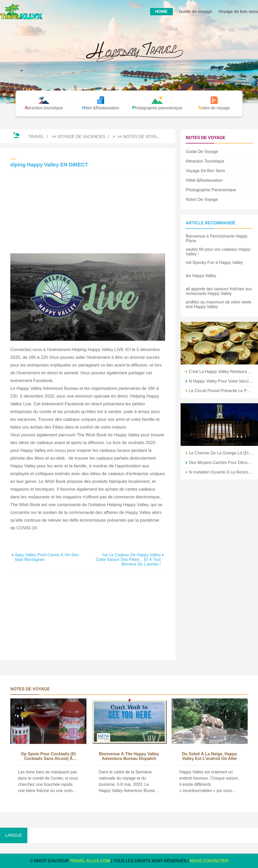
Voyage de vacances (81, 137)
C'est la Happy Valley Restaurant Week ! (221, 372)
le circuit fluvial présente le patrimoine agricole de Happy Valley (221, 391)
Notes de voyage (143, 137)
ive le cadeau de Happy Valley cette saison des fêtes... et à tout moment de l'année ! (128, 559)
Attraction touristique (205, 161)
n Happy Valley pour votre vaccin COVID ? (221, 381)
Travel (36, 137)
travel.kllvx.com (90, 861)
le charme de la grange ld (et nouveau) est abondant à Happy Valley (221, 453)
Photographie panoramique (211, 190)
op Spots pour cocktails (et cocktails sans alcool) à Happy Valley (48, 757)
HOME (162, 12)
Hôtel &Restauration (204, 180)
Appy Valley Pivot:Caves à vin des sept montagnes (47, 557)
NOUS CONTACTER (209, 861)
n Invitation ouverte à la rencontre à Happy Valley (221, 472)
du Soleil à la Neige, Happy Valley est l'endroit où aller (210, 756)
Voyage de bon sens (238, 12)
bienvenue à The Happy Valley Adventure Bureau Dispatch (129, 756)
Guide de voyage (196, 12)
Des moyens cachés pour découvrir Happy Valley (221, 463)
